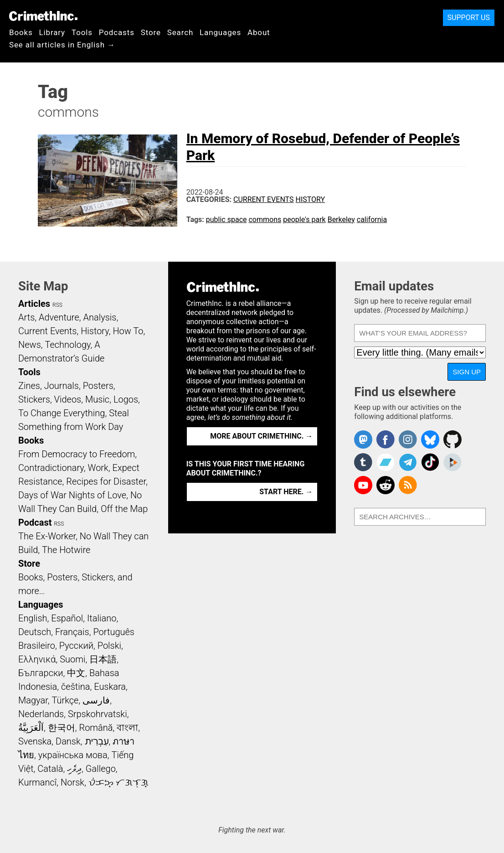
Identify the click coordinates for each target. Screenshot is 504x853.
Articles (34, 304)
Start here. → (286, 492)
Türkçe (65, 700)
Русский (76, 646)
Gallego (101, 769)
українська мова (73, 755)
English (33, 618)
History (310, 199)
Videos (68, 399)
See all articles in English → (62, 45)
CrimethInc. (43, 16)
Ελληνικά (37, 659)
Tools (82, 32)
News (30, 345)
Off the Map (124, 509)
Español (67, 618)
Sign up (467, 372)
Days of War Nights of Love (72, 495)
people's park (304, 220)
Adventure (59, 317)
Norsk (72, 782)
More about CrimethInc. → (261, 436)
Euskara (110, 687)
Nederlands (41, 714)
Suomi (72, 659)
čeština (75, 687)
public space (226, 220)
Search (180, 32)
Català (50, 769)
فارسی (96, 700)
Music (97, 399)
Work (98, 468)
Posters (98, 386)
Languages (220, 32)
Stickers (34, 399)
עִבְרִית (97, 741)
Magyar (33, 700)
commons (265, 220)
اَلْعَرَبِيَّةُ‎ (31, 728)
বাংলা (127, 728)
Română (96, 728)
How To (128, 331)
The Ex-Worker (47, 536)
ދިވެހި (74, 769)
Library (52, 32)
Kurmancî (37, 782)
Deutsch (35, 632)
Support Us (469, 18)
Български (41, 673)
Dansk (68, 741)
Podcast (35, 522)
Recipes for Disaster (106, 481)
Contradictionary (51, 468)
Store (151, 32)
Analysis (100, 317)
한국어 (62, 728)
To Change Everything (62, 413)
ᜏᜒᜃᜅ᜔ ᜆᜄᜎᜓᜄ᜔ (118, 782)
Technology (68, 345)
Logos (126, 399)
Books (21, 32)
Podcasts (117, 32)
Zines (29, 386)
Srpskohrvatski (98, 714)
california (372, 220)
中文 (76, 673)
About (259, 32)
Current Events (263, 199)
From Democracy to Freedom (77, 454)
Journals (62, 386)
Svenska (35, 741)
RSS (57, 305)
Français (72, 632)
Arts (26, 317)
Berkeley (341, 220)
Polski (109, 646)
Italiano (102, 618)
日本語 (103, 659)
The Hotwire (66, 550)
